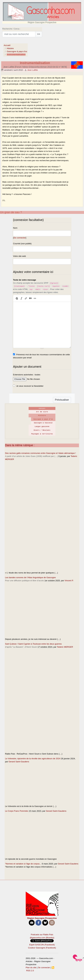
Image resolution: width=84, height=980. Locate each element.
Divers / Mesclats (42, 430)
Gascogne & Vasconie (43, 423)
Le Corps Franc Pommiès (17, 811)
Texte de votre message (24, 280)
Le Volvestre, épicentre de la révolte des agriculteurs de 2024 (33, 759)
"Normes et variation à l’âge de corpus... (23, 864)
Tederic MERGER (65, 647)
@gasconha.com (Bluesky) (42, 938)
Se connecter (20, 238)
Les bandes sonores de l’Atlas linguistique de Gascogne (30, 577)
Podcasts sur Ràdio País (42, 935)
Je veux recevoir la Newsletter (30, 386)
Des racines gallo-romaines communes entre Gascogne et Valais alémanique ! (40, 453)
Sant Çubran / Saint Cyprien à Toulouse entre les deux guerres (33, 644)
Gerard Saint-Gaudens (19, 762)
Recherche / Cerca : (11, 29)
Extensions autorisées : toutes (27, 375)
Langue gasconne (42, 427)
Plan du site (31, 968)
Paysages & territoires (42, 434)
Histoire (10, 48)
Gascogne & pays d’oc (17, 51)
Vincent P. (69, 581)
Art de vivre (42, 412)
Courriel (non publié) (22, 244)
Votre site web (19, 256)
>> (39, 34)
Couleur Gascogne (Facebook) (42, 948)
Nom (15, 228)
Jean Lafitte (33, 70)
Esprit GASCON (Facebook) (42, 945)
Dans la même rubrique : (20, 445)
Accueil (7, 45)
